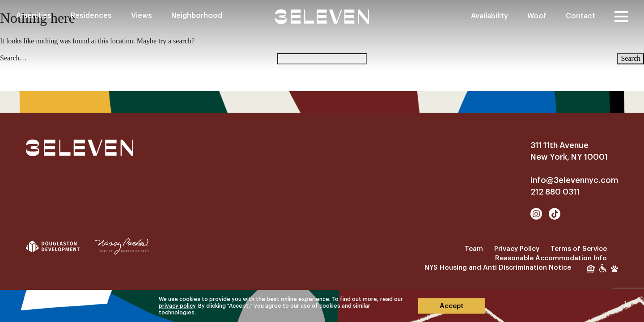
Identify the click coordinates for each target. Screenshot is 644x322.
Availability (489, 16)
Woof (537, 16)
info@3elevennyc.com (574, 180)
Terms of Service (579, 249)
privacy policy (177, 306)
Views (142, 16)
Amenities (34, 16)
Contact (580, 16)
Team (474, 249)
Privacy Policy (517, 249)
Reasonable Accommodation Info (551, 258)
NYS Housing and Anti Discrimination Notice (498, 268)
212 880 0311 (555, 192)
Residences (91, 16)
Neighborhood (197, 16)
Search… (13, 58)
